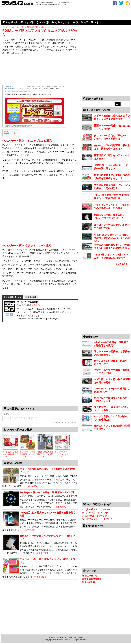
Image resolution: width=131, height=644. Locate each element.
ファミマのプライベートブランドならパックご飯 (63, 454)
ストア (98, 23)
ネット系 (29, 23)
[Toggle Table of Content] (13, 133)
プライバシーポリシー (64, 638)
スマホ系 (44, 23)
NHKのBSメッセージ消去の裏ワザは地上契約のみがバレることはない (112, 238)
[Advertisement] (66, 13)
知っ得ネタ (12, 23)
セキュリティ (62, 23)
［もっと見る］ (122, 264)
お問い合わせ (78, 638)
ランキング (82, 23)
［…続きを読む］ (60, 507)
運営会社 (52, 638)
